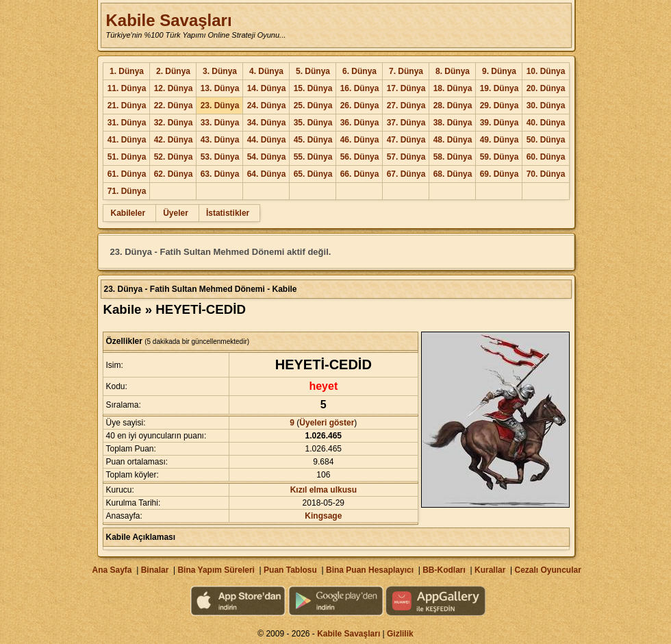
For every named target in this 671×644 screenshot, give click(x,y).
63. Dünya (220, 174)
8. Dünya (453, 71)
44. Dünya (267, 140)
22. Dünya (174, 106)
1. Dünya (127, 71)
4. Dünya (266, 71)
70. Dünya (546, 174)
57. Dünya (406, 157)
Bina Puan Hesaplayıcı (370, 570)
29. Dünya (499, 106)
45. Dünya (313, 140)
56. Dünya (360, 157)
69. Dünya (499, 174)
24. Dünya (267, 106)
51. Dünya (127, 157)
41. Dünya (127, 140)
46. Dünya (360, 140)
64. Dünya (267, 174)
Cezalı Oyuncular (547, 570)
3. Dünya (220, 71)
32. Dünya (174, 123)
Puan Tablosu (290, 570)
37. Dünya (406, 123)
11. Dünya (127, 88)
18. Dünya (453, 88)
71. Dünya (127, 191)
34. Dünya (267, 123)
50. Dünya (546, 140)
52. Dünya (174, 157)
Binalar (155, 570)
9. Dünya (499, 71)
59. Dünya (499, 157)
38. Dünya (453, 123)
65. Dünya (313, 174)
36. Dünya (360, 123)
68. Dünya (453, 174)
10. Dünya (546, 71)
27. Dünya (406, 106)
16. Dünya (360, 88)
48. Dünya (453, 140)
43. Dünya (220, 140)
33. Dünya (220, 123)
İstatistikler (228, 213)
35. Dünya (313, 123)
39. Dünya (499, 123)
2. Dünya (173, 71)
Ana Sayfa (112, 570)
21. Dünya (127, 106)
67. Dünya (406, 174)
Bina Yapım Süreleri (216, 570)
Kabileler (128, 213)
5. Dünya (313, 71)
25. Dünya (313, 106)
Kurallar (490, 570)
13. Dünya (220, 88)
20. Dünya (546, 88)
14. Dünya (267, 88)
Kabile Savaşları (168, 20)
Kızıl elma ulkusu (324, 490)
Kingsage (323, 516)
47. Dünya (406, 140)
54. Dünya (267, 157)
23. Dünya (220, 106)
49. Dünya (499, 140)
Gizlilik (400, 634)
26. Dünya (360, 106)
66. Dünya (360, 174)
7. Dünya (406, 71)
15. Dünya (313, 88)
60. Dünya (546, 157)
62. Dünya (174, 174)
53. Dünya (220, 157)
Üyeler (176, 213)
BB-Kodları (444, 570)
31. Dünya (127, 123)
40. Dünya (546, 123)
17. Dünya (406, 88)
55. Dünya (313, 157)
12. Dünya (174, 88)
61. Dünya (127, 174)
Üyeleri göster (327, 423)
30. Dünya (546, 106)
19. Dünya (499, 88)
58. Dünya (453, 157)
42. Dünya (174, 140)
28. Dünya (453, 106)
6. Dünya (359, 71)
